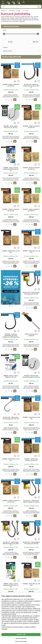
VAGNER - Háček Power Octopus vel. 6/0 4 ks (31, 460)
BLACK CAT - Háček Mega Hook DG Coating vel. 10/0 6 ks (11, 544)
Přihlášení (23, 2)
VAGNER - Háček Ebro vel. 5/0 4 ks (11, 252)
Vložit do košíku (15, 100)
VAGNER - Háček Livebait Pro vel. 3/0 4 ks (11, 210)
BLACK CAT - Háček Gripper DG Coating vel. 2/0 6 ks (31, 293)
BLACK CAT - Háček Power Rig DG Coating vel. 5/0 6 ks (31, 501)
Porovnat (14, 3)
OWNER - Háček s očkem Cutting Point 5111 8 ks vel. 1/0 (11, 585)
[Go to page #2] (12, 306)
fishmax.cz (38, 2)
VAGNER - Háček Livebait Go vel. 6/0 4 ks (31, 127)
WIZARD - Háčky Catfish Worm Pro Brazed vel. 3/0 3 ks (31, 376)
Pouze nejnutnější (21, 642)
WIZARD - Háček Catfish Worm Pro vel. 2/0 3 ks (11, 127)
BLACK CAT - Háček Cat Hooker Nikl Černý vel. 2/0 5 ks (31, 86)
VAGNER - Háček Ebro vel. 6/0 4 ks (31, 418)
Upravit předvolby (21, 638)
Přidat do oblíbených (18, 81)
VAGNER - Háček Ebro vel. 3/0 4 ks (31, 252)
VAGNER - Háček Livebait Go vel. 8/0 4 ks (11, 85)
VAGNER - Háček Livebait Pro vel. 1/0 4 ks (11, 501)
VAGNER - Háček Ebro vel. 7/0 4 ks (11, 460)
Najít (38, 7)
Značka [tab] (5, 47)
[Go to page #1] (10, 306)
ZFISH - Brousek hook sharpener (31, 335)
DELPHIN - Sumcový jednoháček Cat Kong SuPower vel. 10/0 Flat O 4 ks (11, 336)
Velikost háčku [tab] (7, 51)
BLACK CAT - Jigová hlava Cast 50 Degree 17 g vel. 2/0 (11, 418)
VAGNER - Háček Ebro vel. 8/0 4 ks (31, 585)
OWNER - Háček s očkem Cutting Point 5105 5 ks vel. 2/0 (11, 169)
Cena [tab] (4, 30)
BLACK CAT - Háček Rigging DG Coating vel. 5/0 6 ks (31, 543)
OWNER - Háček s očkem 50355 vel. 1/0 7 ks (11, 376)
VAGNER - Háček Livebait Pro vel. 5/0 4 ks (31, 210)
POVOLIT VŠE (21, 635)
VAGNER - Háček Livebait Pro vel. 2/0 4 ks (31, 168)
